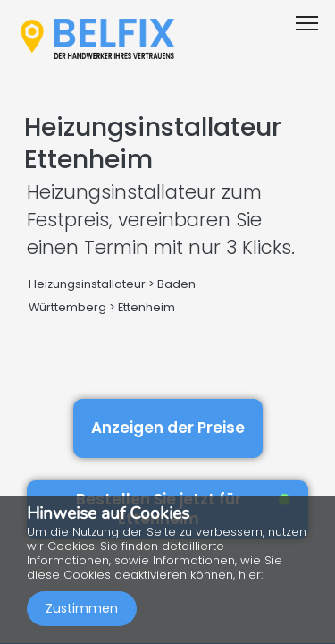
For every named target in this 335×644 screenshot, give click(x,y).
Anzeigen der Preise (168, 428)
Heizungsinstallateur (87, 284)
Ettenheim (147, 307)
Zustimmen (82, 608)
